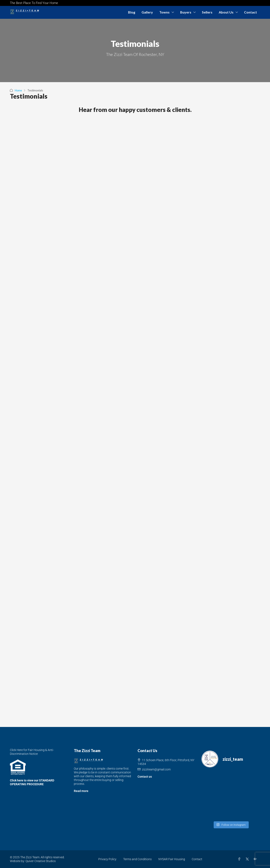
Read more (81, 791)
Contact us (145, 777)
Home (18, 90)
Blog (132, 12)
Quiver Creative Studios (40, 861)
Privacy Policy (107, 859)
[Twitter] (248, 859)
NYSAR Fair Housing (172, 859)
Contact (250, 12)
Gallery (147, 12)
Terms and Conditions (137, 859)
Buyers (186, 12)
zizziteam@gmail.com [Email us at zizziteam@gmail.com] (156, 769)
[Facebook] (240, 859)
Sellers (207, 12)
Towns (164, 12)
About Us (226, 12)
